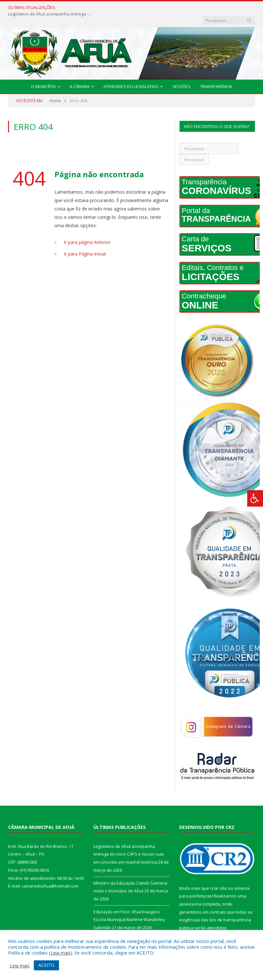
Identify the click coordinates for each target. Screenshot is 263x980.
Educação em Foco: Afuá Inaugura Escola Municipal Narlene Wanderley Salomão (129, 907)
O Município (43, 74)
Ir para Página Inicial (85, 241)
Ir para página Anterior (87, 230)
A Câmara (80, 74)
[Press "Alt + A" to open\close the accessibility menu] (255, 498)
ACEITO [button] (46, 965)
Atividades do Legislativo (131, 74)
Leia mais (61, 953)
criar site (219, 876)
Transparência (216, 74)
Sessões (181, 74)
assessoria (190, 891)
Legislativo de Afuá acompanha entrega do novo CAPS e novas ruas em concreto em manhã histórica (102, 8)
